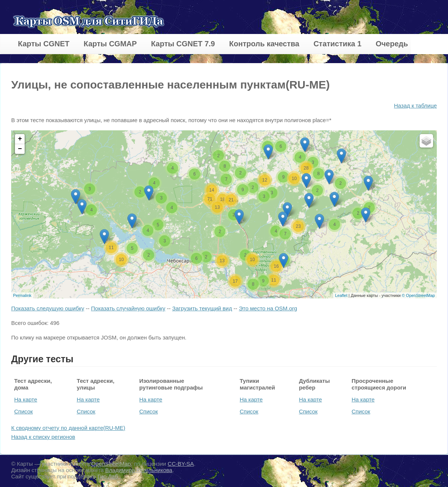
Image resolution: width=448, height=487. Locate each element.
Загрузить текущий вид (202, 308)
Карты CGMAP (110, 44)
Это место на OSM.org (268, 308)
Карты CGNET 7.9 (183, 44)
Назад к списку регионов (43, 437)
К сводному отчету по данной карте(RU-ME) (68, 428)
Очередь (392, 44)
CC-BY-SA (181, 464)
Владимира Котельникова (139, 470)
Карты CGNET (44, 44)
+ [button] (20, 139)
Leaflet (341, 295)
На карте (26, 399)
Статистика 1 (337, 44)
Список (24, 411)
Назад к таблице (415, 106)
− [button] (20, 149)
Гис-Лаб (108, 476)
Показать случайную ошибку (128, 308)
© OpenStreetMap (418, 295)
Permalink (22, 295)
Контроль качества (264, 44)
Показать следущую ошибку (48, 308)
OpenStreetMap (111, 464)
